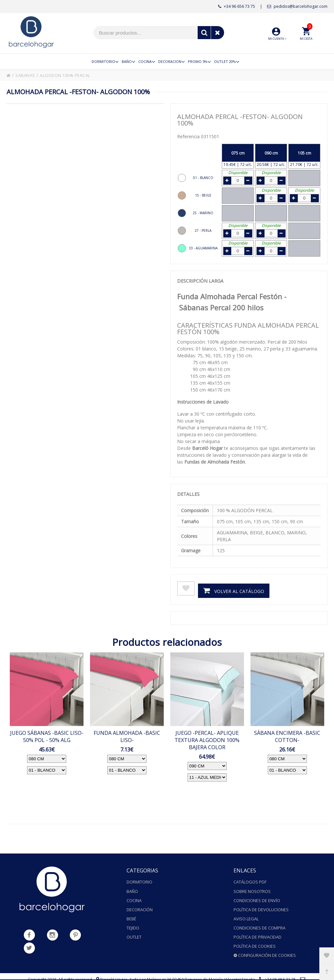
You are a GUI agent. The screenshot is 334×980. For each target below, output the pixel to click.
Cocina (134, 897)
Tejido (133, 920)
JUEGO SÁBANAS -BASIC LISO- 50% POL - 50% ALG (47, 736)
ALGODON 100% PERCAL (71, 75)
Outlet (134, 928)
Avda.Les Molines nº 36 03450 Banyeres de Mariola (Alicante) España (192, 967)
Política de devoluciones (261, 905)
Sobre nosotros (252, 890)
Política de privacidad (258, 928)
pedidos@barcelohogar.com (297, 6)
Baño (132, 890)
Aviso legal (246, 913)
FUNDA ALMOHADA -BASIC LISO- (127, 736)
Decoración (140, 905)
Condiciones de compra (259, 920)
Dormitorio (139, 882)
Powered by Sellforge (196, 973)
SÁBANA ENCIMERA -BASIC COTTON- (287, 736)
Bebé (131, 913)
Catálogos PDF (250, 882)
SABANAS (27, 75)
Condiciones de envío (257, 897)
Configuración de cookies (265, 943)
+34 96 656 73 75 (237, 6)
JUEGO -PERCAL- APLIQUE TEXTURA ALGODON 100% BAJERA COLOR (207, 740)
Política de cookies (255, 936)
